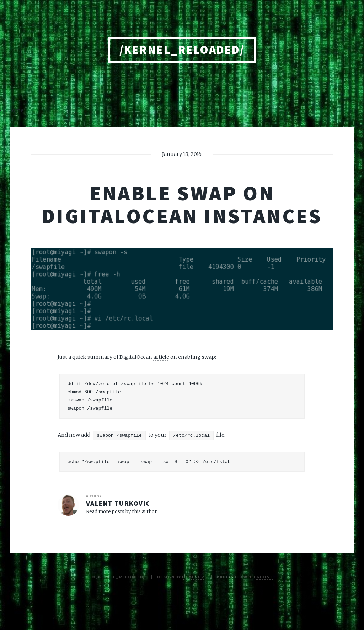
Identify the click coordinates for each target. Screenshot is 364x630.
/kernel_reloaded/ (182, 50)
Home (16, 110)
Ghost (264, 577)
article (161, 357)
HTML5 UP (193, 577)
